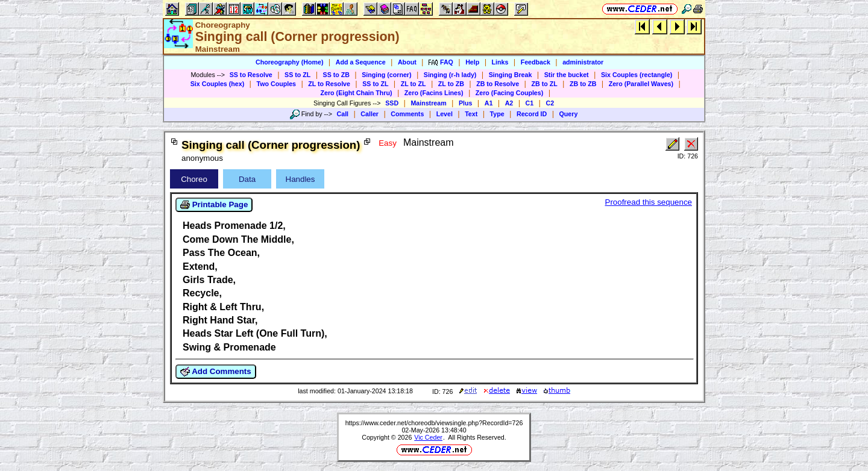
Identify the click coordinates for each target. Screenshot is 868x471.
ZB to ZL (544, 84)
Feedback (536, 62)
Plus (466, 103)
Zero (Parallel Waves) (641, 84)
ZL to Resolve (329, 84)
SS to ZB (336, 75)
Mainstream (428, 103)
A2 (509, 103)
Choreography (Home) (290, 62)
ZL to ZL (414, 84)
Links (500, 62)
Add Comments (216, 372)
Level (445, 114)
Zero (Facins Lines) (434, 93)
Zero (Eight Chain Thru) (357, 93)
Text (471, 114)
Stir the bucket (567, 75)
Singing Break (511, 75)
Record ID (532, 114)
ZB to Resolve (498, 84)
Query (569, 114)
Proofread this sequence (649, 202)
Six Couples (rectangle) (637, 75)
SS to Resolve (251, 75)
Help (472, 62)
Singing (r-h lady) (450, 75)
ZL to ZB (451, 84)
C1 (530, 103)
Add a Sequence (361, 62)
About (407, 62)
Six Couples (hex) (217, 84)
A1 (489, 103)
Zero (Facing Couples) (510, 93)
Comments (407, 114)
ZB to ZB (583, 84)
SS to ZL (297, 75)
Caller (370, 114)
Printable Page (214, 205)
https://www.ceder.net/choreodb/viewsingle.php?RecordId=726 (434, 423)
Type (497, 114)
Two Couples (276, 84)
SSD (392, 103)
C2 (550, 103)
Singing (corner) (386, 75)
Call (343, 114)
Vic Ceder (428, 437)
